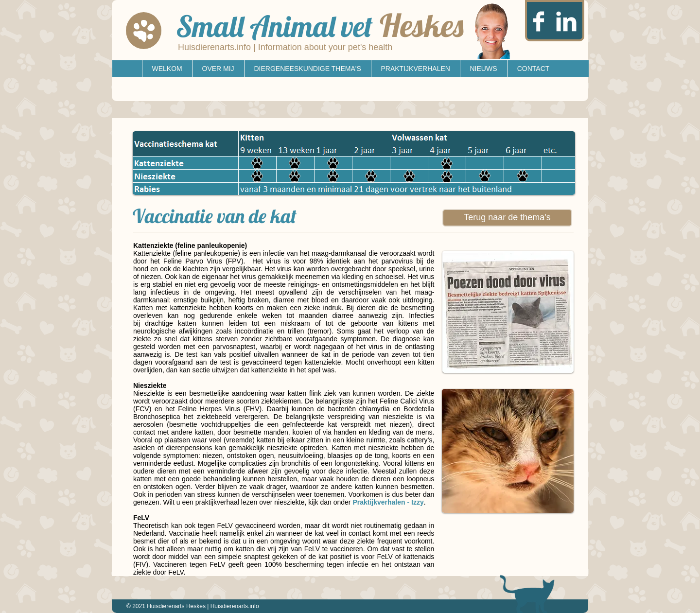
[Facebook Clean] (539, 21)
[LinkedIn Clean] (566, 21)
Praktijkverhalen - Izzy (388, 502)
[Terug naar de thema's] (507, 218)
